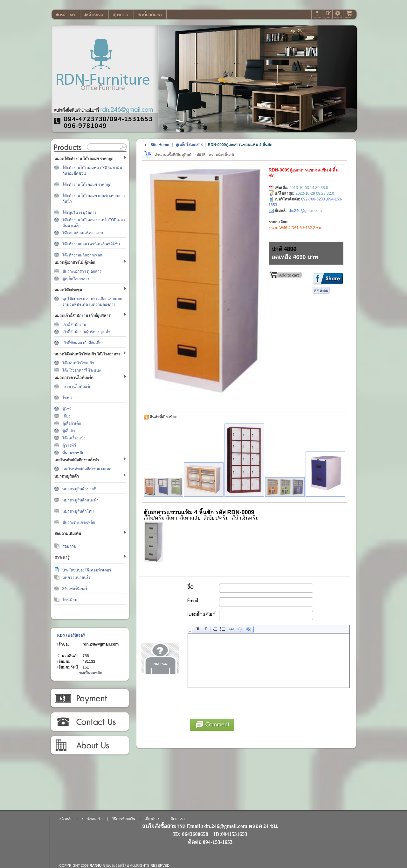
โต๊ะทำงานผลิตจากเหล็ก (82, 255)
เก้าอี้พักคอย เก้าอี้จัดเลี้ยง (83, 343)
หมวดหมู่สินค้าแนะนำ (80, 500)
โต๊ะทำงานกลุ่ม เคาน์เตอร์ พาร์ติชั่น (91, 244)
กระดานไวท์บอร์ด (77, 387)
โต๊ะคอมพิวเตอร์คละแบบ (83, 233)
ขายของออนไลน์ (116, 865)
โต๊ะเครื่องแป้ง (74, 438)
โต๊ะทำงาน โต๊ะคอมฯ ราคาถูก (87, 185)
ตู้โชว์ (67, 409)
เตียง (66, 416)
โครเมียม (70, 600)
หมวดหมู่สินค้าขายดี (79, 489)
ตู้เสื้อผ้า (69, 431)
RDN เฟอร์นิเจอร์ (71, 635)
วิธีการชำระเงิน (90, 698)
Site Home (160, 145)
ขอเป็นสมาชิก (91, 673)
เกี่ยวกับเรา (90, 745)
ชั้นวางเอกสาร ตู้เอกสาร (82, 271)
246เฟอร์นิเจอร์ (75, 589)
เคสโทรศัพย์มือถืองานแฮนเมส (87, 469)
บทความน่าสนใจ (76, 577)
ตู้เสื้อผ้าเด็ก (72, 423)
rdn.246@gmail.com (101, 644)
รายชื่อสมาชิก (92, 819)
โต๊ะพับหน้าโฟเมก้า (78, 363)
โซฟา (67, 398)
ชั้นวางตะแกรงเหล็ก (79, 522)
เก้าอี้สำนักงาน (74, 325)
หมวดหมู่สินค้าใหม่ (78, 511)
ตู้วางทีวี (69, 445)
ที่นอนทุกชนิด (73, 453)
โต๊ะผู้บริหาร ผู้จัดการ (79, 213)
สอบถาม (69, 546)
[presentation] (236, 702)
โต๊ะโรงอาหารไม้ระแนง (82, 370)
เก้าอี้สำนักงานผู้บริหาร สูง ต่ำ (86, 332)
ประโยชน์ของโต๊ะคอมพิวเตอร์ (87, 570)
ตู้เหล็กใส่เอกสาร (76, 279)
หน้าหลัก (66, 819)
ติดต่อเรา (90, 722)
